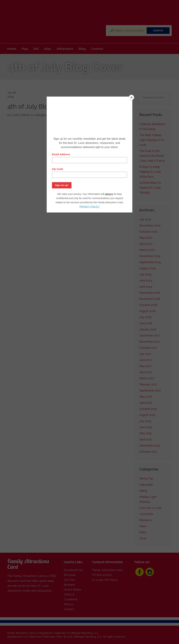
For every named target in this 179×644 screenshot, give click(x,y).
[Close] (131, 97)
